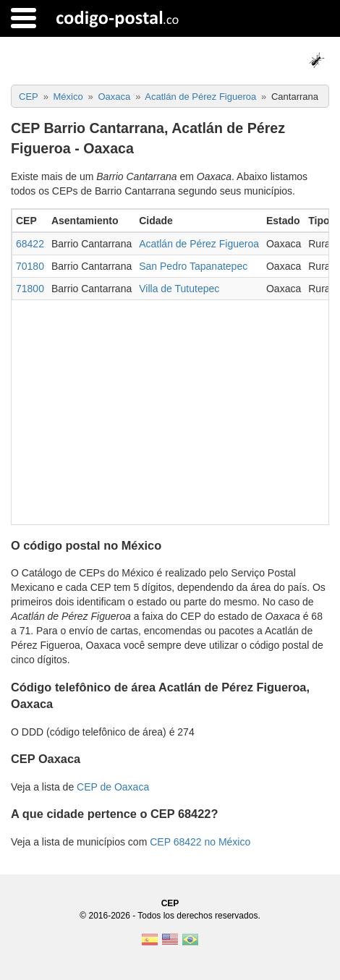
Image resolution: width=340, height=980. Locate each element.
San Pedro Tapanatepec (193, 266)
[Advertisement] (170, 409)
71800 (30, 289)
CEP (170, 903)
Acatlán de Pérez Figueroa (199, 244)
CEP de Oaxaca (113, 787)
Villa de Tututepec (179, 289)
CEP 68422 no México (200, 842)
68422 (30, 244)
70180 (30, 266)
